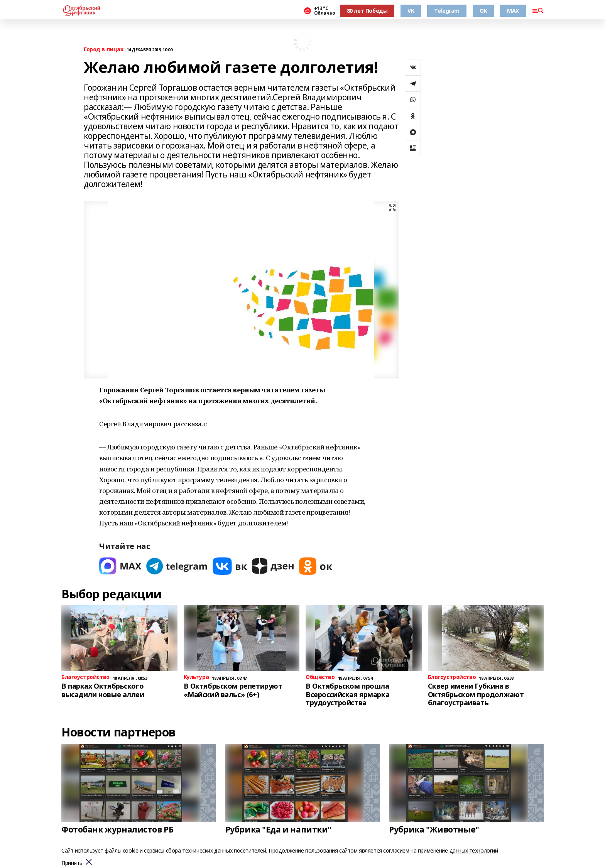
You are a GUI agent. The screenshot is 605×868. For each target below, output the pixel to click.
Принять (72, 863)
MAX (513, 11)
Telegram (447, 11)
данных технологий (474, 850)
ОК (483, 11)
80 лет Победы (367, 11)
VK (411, 11)
